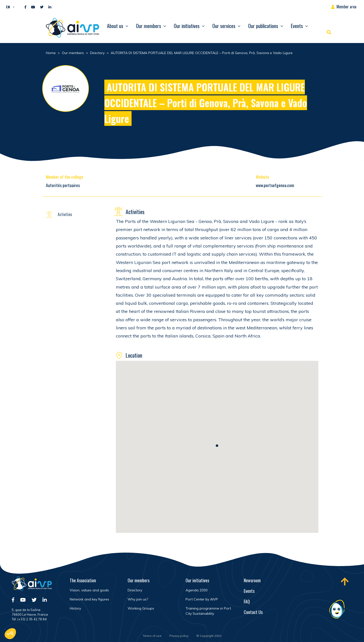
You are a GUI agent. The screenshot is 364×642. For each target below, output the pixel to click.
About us (115, 26)
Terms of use (152, 636)
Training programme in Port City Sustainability (208, 611)
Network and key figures (89, 599)
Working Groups (141, 608)
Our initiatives (187, 26)
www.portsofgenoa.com (275, 185)
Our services (224, 26)
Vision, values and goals (89, 590)
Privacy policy (179, 636)
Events (297, 26)
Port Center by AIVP (202, 599)
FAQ (247, 601)
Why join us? (138, 599)
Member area (346, 7)
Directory (135, 590)
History (75, 608)
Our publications (263, 26)
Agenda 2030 (196, 590)
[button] (9, 7)
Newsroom (252, 580)
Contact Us (253, 612)
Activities (65, 214)
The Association (83, 580)
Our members (148, 26)
